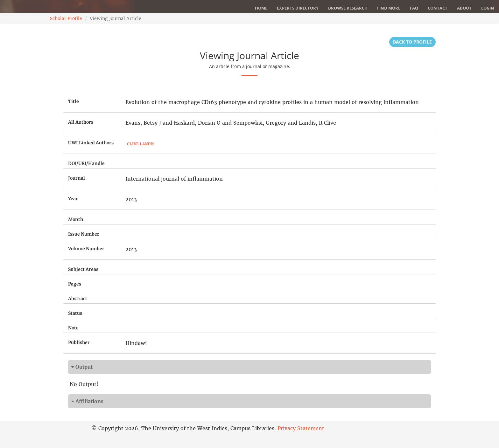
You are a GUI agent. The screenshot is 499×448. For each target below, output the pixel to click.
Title (74, 101)
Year (73, 199)
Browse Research (348, 8)
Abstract (78, 299)
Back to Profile (412, 42)
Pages (75, 284)
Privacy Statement (301, 428)
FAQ (414, 8)
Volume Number (86, 249)
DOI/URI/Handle (86, 163)
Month (76, 219)
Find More (389, 8)
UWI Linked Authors (91, 143)
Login (488, 8)
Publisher (79, 342)
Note (73, 328)
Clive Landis (141, 144)
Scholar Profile (66, 18)
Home (261, 8)
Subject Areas (83, 269)
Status (75, 313)
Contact (438, 8)
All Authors (81, 122)
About (464, 8)
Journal (77, 178)
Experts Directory (298, 8)
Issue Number (84, 234)
